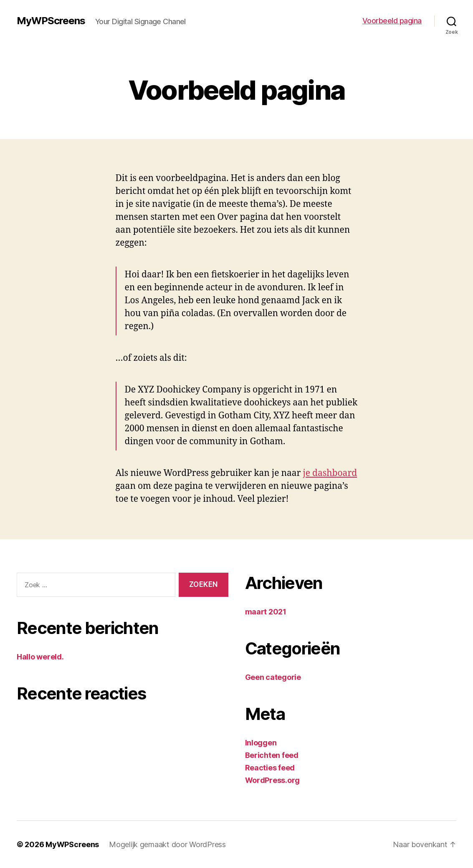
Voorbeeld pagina (392, 21)
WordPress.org (273, 780)
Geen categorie (273, 677)
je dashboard (330, 473)
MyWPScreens (51, 21)
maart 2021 (266, 612)
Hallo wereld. (40, 657)
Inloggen (261, 743)
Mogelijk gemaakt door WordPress (167, 844)
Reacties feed (270, 768)
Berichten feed (272, 755)
